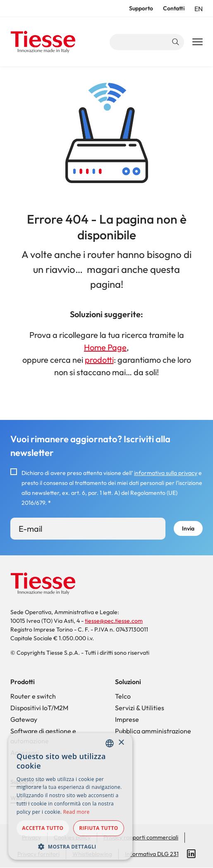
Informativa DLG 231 (152, 854)
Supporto (141, 8)
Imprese (127, 719)
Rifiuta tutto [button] (99, 828)
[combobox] (110, 743)
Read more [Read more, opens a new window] (77, 812)
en (199, 9)
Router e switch (33, 696)
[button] (70, 846)
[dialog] (70, 796)
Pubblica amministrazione (153, 731)
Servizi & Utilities (140, 708)
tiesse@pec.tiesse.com (114, 621)
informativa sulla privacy (166, 473)
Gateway (24, 719)
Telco (123, 696)
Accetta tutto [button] (43, 828)
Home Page (105, 347)
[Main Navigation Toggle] (197, 42)
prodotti (99, 360)
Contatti (174, 8)
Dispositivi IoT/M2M (39, 708)
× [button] (121, 743)
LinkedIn (191, 854)
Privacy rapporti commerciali (141, 837)
